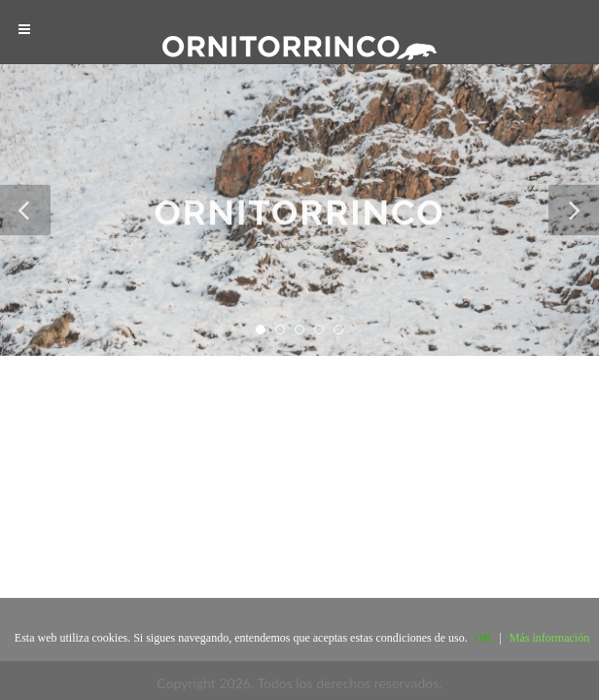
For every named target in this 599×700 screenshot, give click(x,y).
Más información (549, 638)
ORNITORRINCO (299, 215)
